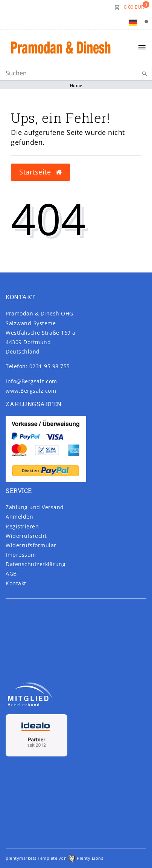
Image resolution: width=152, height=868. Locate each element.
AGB (11, 573)
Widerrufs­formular (31, 545)
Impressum (21, 555)
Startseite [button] (40, 172)
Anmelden (19, 517)
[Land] (133, 22)
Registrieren (22, 526)
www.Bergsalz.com (31, 391)
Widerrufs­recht (26, 536)
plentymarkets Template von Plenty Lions (54, 858)
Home (76, 85)
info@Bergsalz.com (31, 381)
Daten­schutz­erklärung (36, 564)
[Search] (76, 73)
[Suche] (146, 22)
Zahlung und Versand (35, 507)
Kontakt (16, 583)
